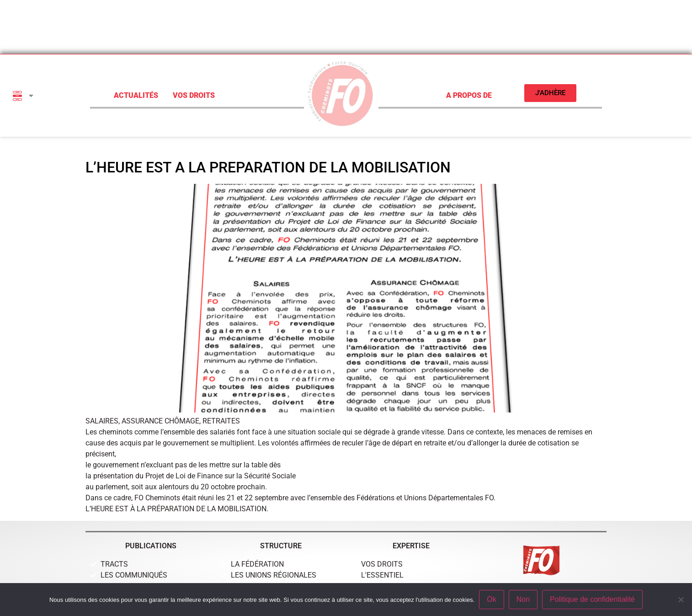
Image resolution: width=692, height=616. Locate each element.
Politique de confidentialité (592, 599)
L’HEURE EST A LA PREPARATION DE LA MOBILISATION (268, 167)
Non (523, 599)
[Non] (681, 600)
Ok (491, 599)
